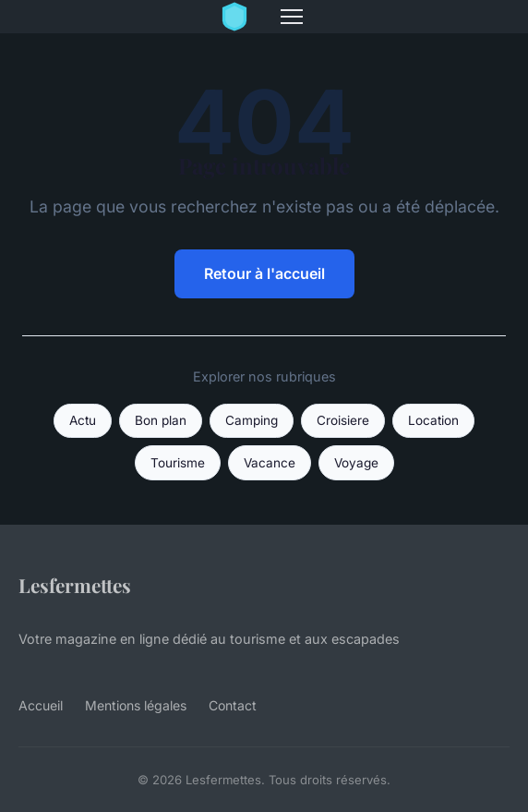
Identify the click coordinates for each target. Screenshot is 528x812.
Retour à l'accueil (264, 273)
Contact (233, 705)
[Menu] (292, 17)
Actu (83, 420)
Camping (252, 420)
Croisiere (343, 420)
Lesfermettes (75, 585)
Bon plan (161, 420)
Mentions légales (136, 705)
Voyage (356, 463)
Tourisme (178, 463)
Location (433, 420)
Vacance (270, 463)
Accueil (41, 705)
